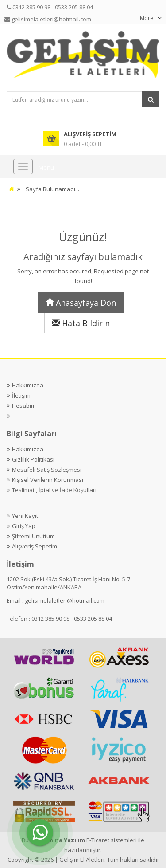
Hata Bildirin (81, 323)
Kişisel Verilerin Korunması (48, 480)
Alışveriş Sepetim (35, 546)
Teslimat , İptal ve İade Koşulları (54, 490)
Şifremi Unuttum (33, 536)
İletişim (21, 395)
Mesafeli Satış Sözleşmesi (47, 470)
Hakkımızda (28, 385)
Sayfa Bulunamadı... (52, 189)
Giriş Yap (24, 526)
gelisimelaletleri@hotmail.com (65, 600)
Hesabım (24, 406)
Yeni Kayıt (25, 516)
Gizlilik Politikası (33, 459)
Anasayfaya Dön (81, 303)
